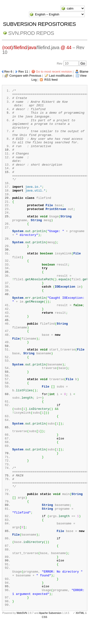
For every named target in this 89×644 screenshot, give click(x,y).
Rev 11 (23, 72)
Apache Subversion (50, 636)
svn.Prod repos (31, 33)
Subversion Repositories (40, 24)
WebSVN (22, 636)
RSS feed (51, 80)
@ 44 (66, 47)
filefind (20, 47)
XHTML (80, 636)
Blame (84, 72)
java (32, 47)
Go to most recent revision (54, 72)
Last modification (61, 76)
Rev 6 (8, 72)
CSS (44, 640)
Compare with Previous (25, 76)
